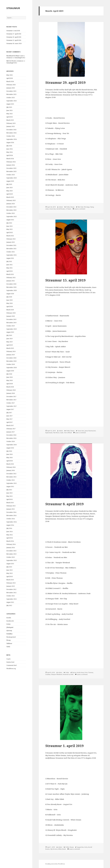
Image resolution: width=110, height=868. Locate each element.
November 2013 (11, 554)
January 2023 (11, 204)
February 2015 (11, 506)
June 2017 (10, 416)
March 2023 (10, 197)
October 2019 (11, 326)
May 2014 (10, 535)
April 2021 (10, 271)
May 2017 (10, 419)
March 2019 (10, 348)
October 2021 (11, 252)
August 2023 (10, 181)
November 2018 (11, 361)
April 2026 (10, 78)
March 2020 (10, 310)
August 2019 (10, 332)
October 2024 (11, 136)
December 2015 (11, 474)
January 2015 (11, 509)
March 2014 (10, 541)
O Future (69, 209)
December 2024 (11, 130)
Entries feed (10, 662)
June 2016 (10, 454)
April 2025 (10, 117)
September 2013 (12, 560)
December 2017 (11, 397)
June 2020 (10, 300)
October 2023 (11, 175)
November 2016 (11, 438)
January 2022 (11, 242)
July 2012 (9, 605)
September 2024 (12, 139)
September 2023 (12, 178)
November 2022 (11, 210)
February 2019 (11, 351)
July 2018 (9, 374)
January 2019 (11, 355)
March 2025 (10, 120)
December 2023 (11, 168)
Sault (62, 433)
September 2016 (12, 445)
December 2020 (11, 284)
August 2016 (10, 448)
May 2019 (10, 342)
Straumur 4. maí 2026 (13, 31)
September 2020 (12, 290)
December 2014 (11, 512)
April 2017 (10, 422)
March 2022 (10, 236)
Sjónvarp (9, 631)
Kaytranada (49, 433)
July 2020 (9, 297)
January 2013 (11, 586)
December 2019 (11, 319)
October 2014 (11, 519)
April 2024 (10, 155)
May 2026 (10, 75)
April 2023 (10, 194)
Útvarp (9, 640)
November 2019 (11, 323)
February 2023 (11, 200)
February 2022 (11, 239)
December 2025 (11, 91)
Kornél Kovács (61, 209)
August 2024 (10, 143)
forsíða (9, 618)
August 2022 (10, 220)
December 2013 (11, 551)
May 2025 (10, 114)
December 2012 (11, 589)
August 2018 (10, 371)
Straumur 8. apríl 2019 (65, 504)
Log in (8, 659)
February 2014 (11, 544)
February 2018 (11, 390)
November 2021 (11, 249)
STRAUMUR (13, 8)
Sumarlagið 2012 (20, 58)
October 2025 (11, 98)
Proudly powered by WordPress (55, 864)
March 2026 (10, 81)
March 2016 (10, 464)
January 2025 (11, 126)
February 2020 (11, 313)
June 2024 (10, 149)
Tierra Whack (68, 433)
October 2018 (11, 364)
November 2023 (11, 171)
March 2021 (10, 274)
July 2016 (9, 451)
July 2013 (9, 567)
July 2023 (9, 184)
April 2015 (10, 499)
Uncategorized (11, 637)
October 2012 (11, 596)
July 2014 (9, 528)
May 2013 (10, 573)
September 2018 (12, 368)
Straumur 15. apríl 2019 (65, 280)
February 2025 (11, 123)
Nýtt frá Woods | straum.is (15, 61)
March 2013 (10, 580)
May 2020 (10, 303)
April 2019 (10, 345)
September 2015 (12, 483)
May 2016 (10, 458)
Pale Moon (56, 433)
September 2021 (12, 255)
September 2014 (12, 522)
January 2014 (11, 548)
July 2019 (9, 335)
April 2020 (10, 307)
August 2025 (10, 104)
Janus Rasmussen (90, 431)
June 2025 (10, 110)
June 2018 (10, 377)
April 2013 (10, 577)
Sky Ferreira (54, 849)
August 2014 (10, 525)
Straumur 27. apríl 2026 (14, 34)
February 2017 (11, 429)
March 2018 (10, 387)
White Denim (62, 849)
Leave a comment (80, 209)
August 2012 (10, 602)
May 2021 (10, 268)
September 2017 (12, 406)
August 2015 (10, 487)
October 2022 (11, 213)
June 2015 (10, 493)
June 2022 (10, 226)
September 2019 (12, 329)
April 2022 (10, 232)
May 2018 (10, 380)
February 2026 (11, 85)
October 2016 (11, 441)
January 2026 (11, 88)
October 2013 (11, 557)
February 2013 (11, 583)
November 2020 (11, 287)
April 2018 (10, 384)
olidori (61, 207)
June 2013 (10, 570)
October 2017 (11, 403)
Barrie (74, 673)
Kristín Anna (80, 673)
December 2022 (11, 207)
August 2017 (10, 409)
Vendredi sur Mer (68, 674)
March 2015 (10, 503)
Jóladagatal (10, 627)
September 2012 (12, 599)
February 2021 (11, 278)
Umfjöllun (9, 634)
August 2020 (10, 294)
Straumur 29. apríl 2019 (65, 82)
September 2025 (12, 101)
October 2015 (11, 480)
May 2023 (10, 191)
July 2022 (9, 223)
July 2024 (9, 146)
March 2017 (10, 425)
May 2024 (10, 152)
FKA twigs (87, 207)
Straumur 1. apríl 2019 (65, 746)
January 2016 (11, 470)
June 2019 (10, 339)
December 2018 (11, 358)
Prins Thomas (89, 673)
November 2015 (11, 477)
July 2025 (9, 107)
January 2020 (11, 316)
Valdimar (9, 643)
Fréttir (8, 624)
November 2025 (11, 94)
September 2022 (12, 217)
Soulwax (48, 674)
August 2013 (10, 564)
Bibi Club (80, 207)
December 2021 (11, 245)
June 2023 (10, 188)
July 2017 (9, 413)
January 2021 (11, 281)
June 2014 (10, 532)
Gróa (86, 847)
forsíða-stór (10, 621)
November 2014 (11, 515)
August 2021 (10, 258)
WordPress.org (11, 669)
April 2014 (10, 538)
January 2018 (11, 393)
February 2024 (11, 162)
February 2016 (11, 467)
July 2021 (9, 261)
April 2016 (10, 461)
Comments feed (11, 665)
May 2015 (10, 496)
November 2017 (11, 400)
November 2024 (11, 133)
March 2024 (10, 159)
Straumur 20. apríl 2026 (14, 37)
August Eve (80, 847)
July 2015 (9, 490)
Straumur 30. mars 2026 (14, 43)
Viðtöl (8, 647)
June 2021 (10, 265)
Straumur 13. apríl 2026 (14, 40)
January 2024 (11, 165)
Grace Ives (53, 209)
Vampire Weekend (57, 674)
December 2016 (11, 435)
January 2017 (11, 432)
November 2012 (11, 593)
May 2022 (10, 229)
